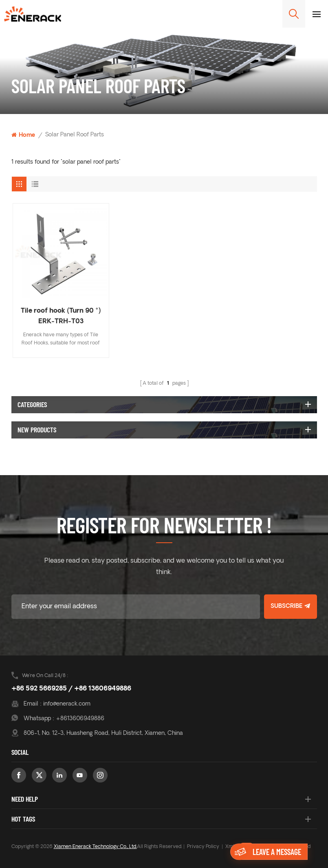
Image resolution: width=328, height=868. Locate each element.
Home (23, 135)
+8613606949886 (80, 719)
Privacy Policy (203, 847)
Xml (230, 847)
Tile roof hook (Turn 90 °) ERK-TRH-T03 (61, 316)
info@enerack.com (67, 704)
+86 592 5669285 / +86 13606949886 (71, 689)
